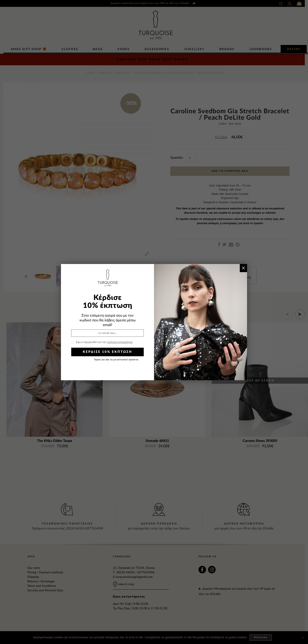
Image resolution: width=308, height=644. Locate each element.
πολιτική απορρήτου (120, 342)
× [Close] (243, 268)
